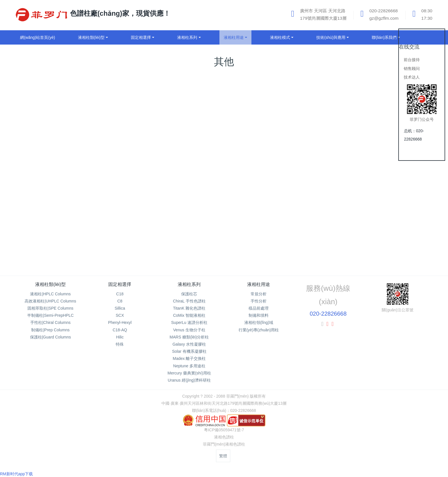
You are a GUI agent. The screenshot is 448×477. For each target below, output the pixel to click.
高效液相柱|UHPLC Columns (50, 301)
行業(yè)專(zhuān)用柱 (259, 330)
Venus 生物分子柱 (189, 330)
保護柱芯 (189, 294)
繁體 (223, 456)
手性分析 (259, 301)
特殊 (120, 344)
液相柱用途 (259, 284)
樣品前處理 (259, 308)
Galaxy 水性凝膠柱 (189, 344)
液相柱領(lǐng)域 (259, 322)
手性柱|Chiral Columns (50, 322)
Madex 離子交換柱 (189, 358)
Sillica (120, 308)
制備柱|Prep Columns (50, 330)
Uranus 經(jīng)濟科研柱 (189, 380)
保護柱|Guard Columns (51, 337)
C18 (120, 294)
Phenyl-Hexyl (120, 322)
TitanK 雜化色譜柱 (189, 308)
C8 (120, 301)
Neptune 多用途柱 (189, 366)
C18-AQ (120, 330)
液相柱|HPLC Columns (50, 294)
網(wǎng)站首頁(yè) (38, 37)
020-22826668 (328, 314)
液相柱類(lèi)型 (50, 284)
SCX (120, 315)
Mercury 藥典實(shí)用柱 (189, 373)
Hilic (120, 337)
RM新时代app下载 (16, 474)
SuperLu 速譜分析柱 (189, 322)
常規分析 (259, 294)
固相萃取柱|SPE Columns (50, 308)
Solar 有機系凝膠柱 (189, 351)
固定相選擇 (120, 284)
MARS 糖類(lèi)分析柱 (189, 337)
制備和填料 (259, 315)
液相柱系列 (189, 284)
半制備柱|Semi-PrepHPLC (50, 315)
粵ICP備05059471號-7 (224, 430)
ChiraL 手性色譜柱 (189, 301)
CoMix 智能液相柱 (189, 315)
